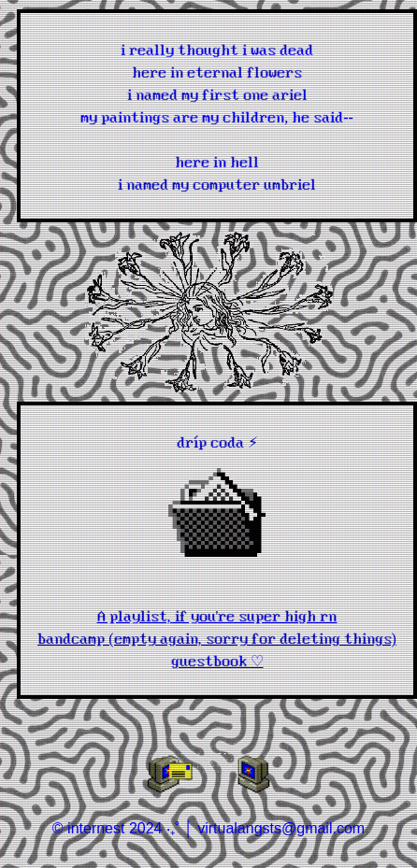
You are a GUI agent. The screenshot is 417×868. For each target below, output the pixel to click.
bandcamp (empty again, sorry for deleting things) (217, 637)
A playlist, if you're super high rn (217, 615)
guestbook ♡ (217, 660)
